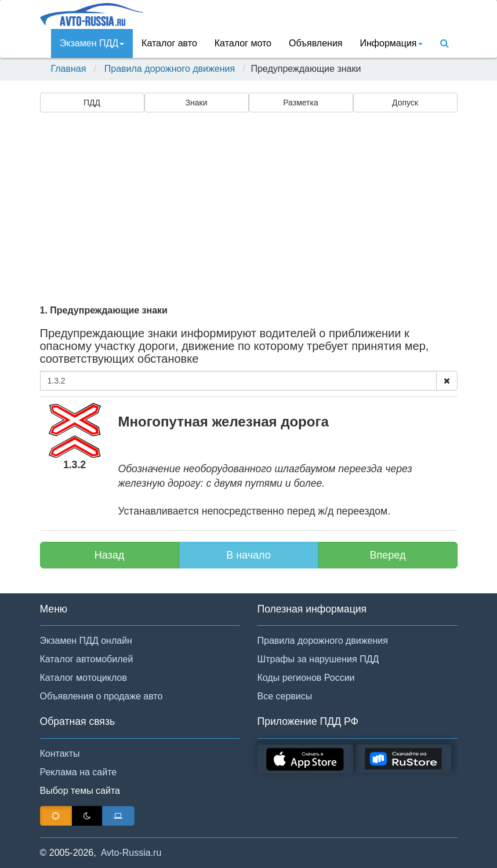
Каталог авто (169, 43)
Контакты (60, 754)
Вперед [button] (388, 555)
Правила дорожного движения (170, 69)
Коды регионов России (306, 678)
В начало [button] (248, 555)
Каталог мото (243, 43)
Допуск (405, 103)
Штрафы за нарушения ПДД (318, 659)
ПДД (92, 103)
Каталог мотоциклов (84, 678)
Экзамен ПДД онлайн (86, 641)
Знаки (197, 103)
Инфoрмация (391, 43)
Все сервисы (285, 696)
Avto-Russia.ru (131, 853)
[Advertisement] (249, 207)
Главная (69, 69)
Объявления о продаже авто (101, 696)
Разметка (301, 103)
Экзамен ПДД (92, 43)
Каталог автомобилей (87, 659)
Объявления (316, 43)
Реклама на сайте (79, 772)
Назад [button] (110, 555)
